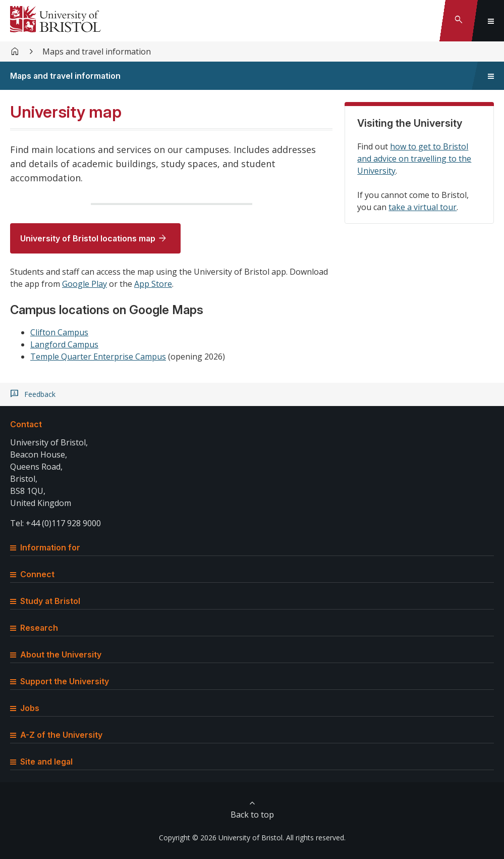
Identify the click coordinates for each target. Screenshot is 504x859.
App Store (153, 284)
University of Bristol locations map (88, 238)
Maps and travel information (97, 52)
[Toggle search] (459, 21)
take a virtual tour (423, 207)
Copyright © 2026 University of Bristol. (221, 838)
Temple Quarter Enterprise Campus (98, 357)
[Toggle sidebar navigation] (491, 76)
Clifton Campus (59, 332)
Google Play (85, 284)
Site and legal (41, 762)
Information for (45, 547)
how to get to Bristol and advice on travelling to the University (414, 159)
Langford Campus (64, 344)
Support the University (60, 681)
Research (34, 628)
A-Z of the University (56, 735)
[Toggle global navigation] (491, 21)
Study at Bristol (45, 601)
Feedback (40, 394)
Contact (26, 424)
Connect (32, 574)
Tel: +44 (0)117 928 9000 (55, 523)
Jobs (25, 708)
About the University (56, 654)
